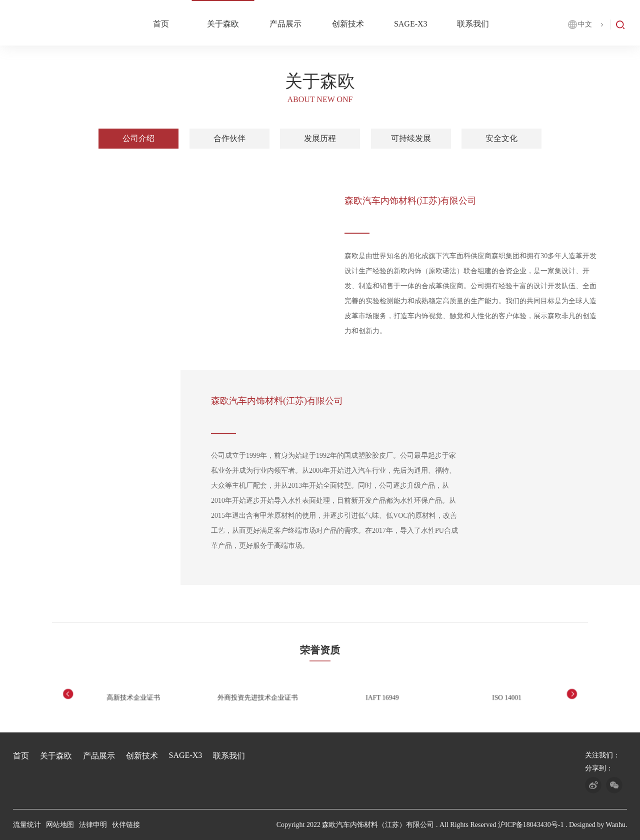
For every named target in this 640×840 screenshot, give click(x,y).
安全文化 (501, 139)
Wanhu (616, 825)
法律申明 (93, 825)
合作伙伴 (229, 139)
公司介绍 (138, 139)
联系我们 (473, 24)
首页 (161, 24)
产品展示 (285, 24)
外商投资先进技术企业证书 (269, 697)
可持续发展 (411, 139)
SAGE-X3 (411, 24)
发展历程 (320, 139)
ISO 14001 (472, 697)
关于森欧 (223, 24)
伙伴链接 (126, 825)
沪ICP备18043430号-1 (531, 825)
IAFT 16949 (370, 697)
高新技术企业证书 (168, 697)
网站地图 (60, 825)
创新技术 (348, 24)
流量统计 (27, 825)
